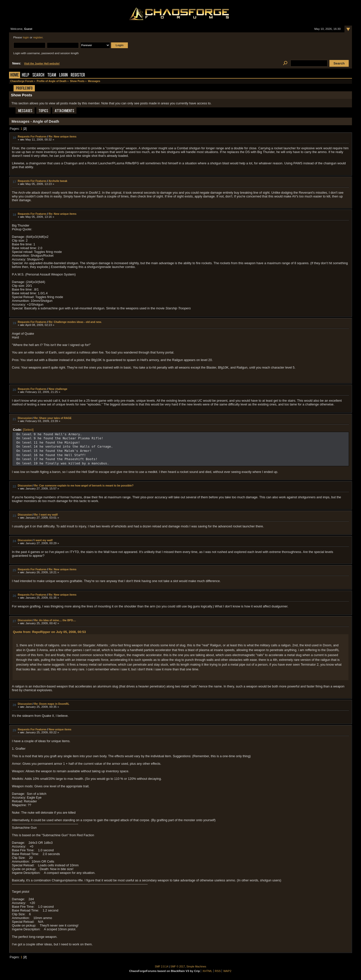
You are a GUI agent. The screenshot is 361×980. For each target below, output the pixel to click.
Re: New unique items (63, 136)
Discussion (25, 418)
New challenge (58, 389)
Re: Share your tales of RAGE (53, 418)
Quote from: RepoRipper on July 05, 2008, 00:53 (49, 632)
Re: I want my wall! (46, 515)
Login (63, 75)
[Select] (28, 430)
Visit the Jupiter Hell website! (42, 64)
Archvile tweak (58, 181)
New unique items (60, 729)
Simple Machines (196, 967)
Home (15, 75)
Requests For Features (32, 136)
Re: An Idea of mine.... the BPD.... (55, 620)
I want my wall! (43, 540)
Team (52, 75)
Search (38, 75)
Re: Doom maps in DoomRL (52, 704)
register (38, 37)
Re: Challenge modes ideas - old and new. (75, 322)
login (26, 37)
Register (78, 75)
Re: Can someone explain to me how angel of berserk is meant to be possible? (84, 485)
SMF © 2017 (178, 967)
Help (26, 75)
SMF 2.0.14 (162, 967)
